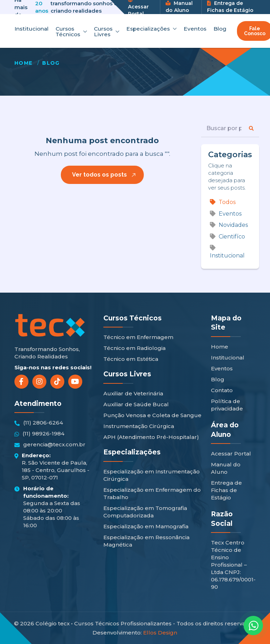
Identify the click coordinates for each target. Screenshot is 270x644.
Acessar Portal (231, 454)
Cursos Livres (107, 31)
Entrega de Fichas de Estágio (230, 7)
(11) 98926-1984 (39, 434)
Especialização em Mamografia (146, 526)
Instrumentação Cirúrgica (139, 426)
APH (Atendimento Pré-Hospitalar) (151, 437)
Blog (220, 29)
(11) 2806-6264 (39, 423)
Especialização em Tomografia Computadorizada (145, 512)
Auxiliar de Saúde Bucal (136, 404)
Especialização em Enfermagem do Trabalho (152, 493)
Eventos (195, 29)
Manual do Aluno (179, 7)
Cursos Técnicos (71, 31)
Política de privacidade (227, 405)
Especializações (151, 29)
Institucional (31, 29)
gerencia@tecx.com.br (50, 445)
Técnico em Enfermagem (138, 337)
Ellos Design (160, 633)
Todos (223, 202)
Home (24, 63)
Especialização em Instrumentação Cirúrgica (152, 475)
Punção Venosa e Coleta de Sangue (152, 415)
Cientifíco (227, 237)
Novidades (229, 225)
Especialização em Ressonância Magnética (146, 541)
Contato (222, 390)
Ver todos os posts (99, 175)
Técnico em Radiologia (134, 348)
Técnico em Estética (131, 359)
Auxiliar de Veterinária (133, 393)
